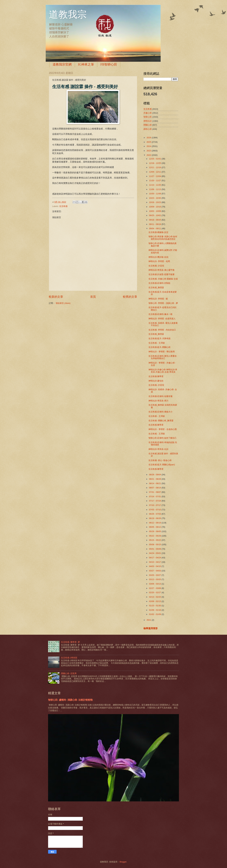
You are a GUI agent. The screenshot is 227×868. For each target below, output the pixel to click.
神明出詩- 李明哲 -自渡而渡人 (162, 319)
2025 (149, 142)
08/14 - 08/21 (155, 483)
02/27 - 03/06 (155, 588)
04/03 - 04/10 (155, 566)
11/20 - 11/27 (155, 180)
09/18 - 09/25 (155, 220)
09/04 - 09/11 (155, 228)
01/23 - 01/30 (155, 606)
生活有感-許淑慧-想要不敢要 (162, 274)
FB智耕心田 (109, 64)
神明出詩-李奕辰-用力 (158, 401)
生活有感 (63, 206)
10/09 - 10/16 (155, 207)
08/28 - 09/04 (155, 475)
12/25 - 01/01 (155, 159)
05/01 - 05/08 (155, 549)
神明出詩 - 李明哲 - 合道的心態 (163, 429)
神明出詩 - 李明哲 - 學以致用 (162, 352)
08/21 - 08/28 (155, 479)
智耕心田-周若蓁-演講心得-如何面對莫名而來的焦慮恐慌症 (163, 238)
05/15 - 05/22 (155, 540)
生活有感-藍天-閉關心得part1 (162, 465)
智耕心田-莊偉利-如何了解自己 (163, 438)
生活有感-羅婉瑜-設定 (158, 232)
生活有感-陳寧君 (156, 376)
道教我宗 (68, 15)
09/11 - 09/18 (155, 224)
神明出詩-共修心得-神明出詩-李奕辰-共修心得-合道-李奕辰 (163, 371)
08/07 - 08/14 (155, 488)
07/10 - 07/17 (155, 505)
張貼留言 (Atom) (63, 303)
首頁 (93, 297)
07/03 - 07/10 (155, 510)
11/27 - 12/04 (155, 176)
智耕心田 (148, 117)
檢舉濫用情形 (151, 628)
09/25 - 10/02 (155, 215)
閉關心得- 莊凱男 (69, 673)
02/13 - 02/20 (155, 597)
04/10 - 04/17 (155, 562)
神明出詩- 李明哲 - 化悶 (159, 261)
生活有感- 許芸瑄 (156, 266)
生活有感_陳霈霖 (156, 288)
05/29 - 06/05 (155, 531)
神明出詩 (148, 121)
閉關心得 (148, 125)
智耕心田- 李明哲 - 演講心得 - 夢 (163, 303)
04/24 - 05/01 (155, 553)
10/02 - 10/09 (155, 211)
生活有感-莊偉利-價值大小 (160, 412)
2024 (149, 146)
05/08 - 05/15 (155, 544)
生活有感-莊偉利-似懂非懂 (160, 396)
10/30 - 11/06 (155, 194)
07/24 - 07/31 (155, 497)
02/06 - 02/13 (155, 601)
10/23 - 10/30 (155, 198)
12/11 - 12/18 (155, 167)
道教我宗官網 (62, 64)
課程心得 (148, 129)
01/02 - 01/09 (155, 614)
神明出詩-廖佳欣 (156, 381)
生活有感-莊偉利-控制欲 (159, 283)
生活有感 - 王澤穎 (157, 343)
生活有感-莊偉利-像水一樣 (160, 314)
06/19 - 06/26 (155, 518)
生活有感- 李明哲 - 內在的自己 (162, 330)
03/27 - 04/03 (155, 571)
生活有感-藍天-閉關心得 (159, 347)
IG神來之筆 (86, 64)
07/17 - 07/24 (155, 501)
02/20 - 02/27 (155, 592)
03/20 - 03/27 (155, 575)
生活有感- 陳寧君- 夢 (70, 642)
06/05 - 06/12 (155, 527)
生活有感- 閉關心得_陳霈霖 (161, 421)
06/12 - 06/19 (155, 523)
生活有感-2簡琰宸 (69, 658)
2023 (149, 151)
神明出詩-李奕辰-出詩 (158, 449)
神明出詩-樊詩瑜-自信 (158, 257)
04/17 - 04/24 (155, 558)
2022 (149, 155)
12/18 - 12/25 (155, 163)
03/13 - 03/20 (155, 579)
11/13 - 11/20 (155, 185)
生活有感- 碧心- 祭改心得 (160, 460)
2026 (149, 138)
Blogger (123, 862)
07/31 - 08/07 (155, 492)
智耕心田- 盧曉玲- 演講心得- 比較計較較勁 (70, 700)
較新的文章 (56, 297)
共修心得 (148, 113)
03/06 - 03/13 (155, 584)
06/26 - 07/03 (155, 514)
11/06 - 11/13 (155, 189)
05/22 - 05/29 (155, 536)
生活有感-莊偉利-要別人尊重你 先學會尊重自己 (163, 357)
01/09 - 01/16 (155, 610)
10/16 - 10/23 (155, 202)
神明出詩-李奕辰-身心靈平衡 (162, 270)
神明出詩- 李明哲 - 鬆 (158, 299)
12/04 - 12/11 (155, 172)
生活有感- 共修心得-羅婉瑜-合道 (163, 279)
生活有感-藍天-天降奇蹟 (159, 339)
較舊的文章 (130, 297)
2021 (149, 620)
